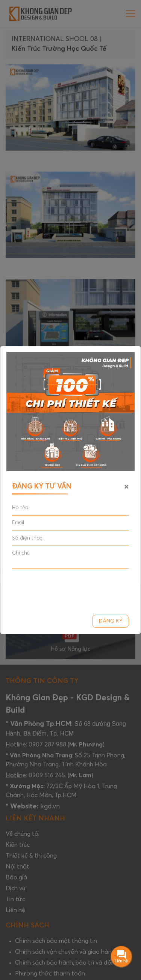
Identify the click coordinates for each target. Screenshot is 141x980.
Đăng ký (111, 621)
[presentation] (69, 589)
